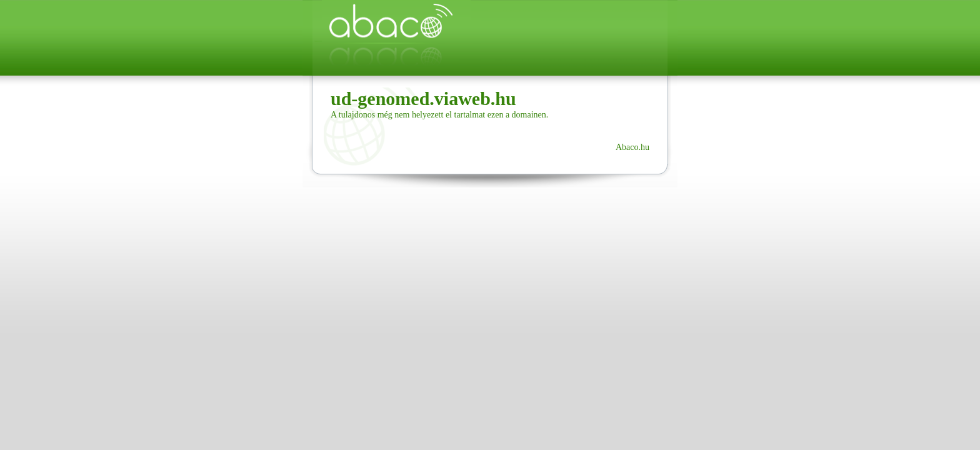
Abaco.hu (632, 147)
